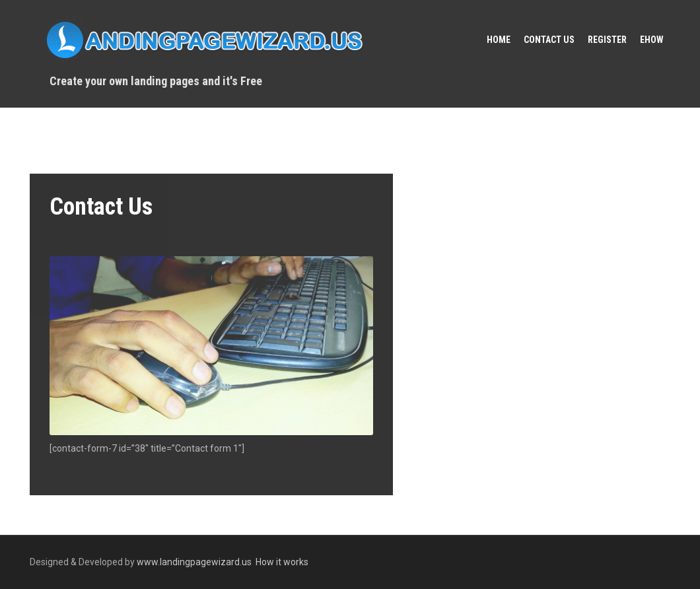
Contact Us (549, 40)
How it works (282, 562)
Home (499, 40)
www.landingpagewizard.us (194, 562)
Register (607, 40)
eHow (652, 40)
